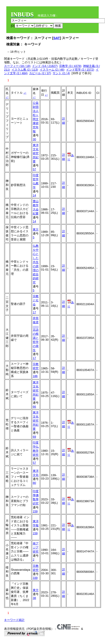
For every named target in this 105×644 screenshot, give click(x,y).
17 (34, 312)
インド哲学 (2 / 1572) (80, 70)
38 (34, 598)
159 (35, 511)
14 (34, 195)
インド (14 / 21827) (45, 66)
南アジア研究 (36, 548)
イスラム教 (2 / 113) (25, 70)
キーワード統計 (14, 620)
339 (35, 578)
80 (34, 483)
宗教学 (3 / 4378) (70, 66)
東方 (36, 229)
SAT (57, 38)
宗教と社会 (36, 300)
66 (34, 407)
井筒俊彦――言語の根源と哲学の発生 (36, 334)
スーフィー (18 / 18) (17, 66)
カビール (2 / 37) (40, 73)
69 (34, 437)
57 (34, 169)
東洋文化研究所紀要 (36, 153)
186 (35, 376)
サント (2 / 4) (61, 73)
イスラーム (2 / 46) (52, 70)
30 (34, 139)
